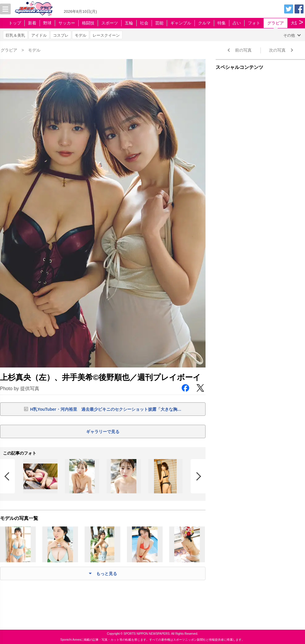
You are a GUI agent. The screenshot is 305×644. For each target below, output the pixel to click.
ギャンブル (181, 23)
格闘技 (88, 23)
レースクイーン (106, 35)
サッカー (67, 23)
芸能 (159, 23)
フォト (254, 23)
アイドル (39, 35)
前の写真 (243, 50)
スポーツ (110, 23)
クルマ (204, 23)
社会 (144, 23)
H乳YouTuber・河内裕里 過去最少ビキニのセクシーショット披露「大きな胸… (106, 409)
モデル (81, 35)
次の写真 (277, 50)
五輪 (129, 23)
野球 (47, 23)
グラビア (276, 23)
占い (237, 23)
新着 (32, 23)
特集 (222, 23)
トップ (15, 23)
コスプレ (61, 35)
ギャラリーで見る (103, 432)
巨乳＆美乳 (15, 35)
